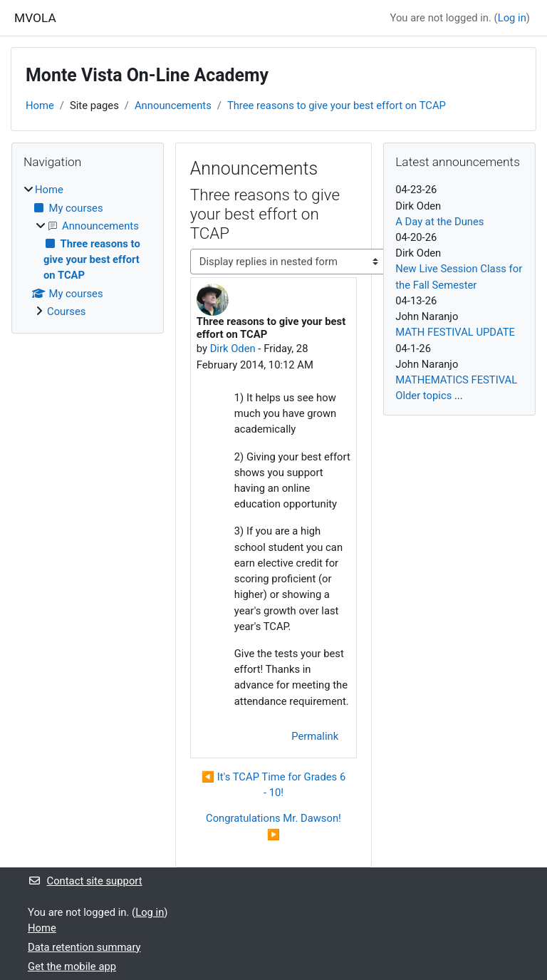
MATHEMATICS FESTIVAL (456, 380)
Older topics (423, 396)
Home (40, 105)
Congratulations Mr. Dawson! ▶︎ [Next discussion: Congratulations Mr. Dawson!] (273, 826)
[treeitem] (88, 251)
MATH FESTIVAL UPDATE (455, 332)
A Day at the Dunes (439, 222)
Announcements (173, 105)
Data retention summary (84, 947)
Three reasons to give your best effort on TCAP (337, 105)
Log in (512, 18)
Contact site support (85, 881)
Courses (66, 311)
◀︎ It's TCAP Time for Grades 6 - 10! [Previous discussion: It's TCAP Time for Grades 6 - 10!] (273, 785)
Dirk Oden (233, 349)
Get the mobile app (72, 966)
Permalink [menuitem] (315, 736)
